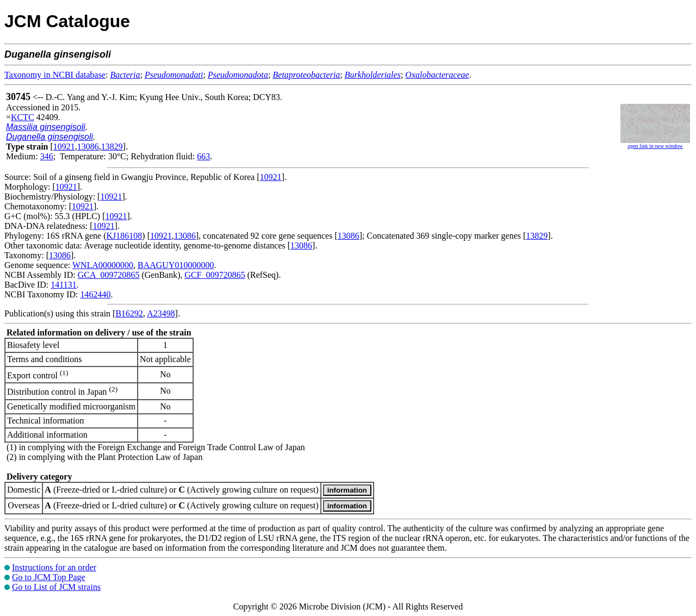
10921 (64, 147)
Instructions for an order (54, 567)
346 (47, 156)
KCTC (23, 117)
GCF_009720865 (215, 275)
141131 (63, 285)
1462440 (95, 294)
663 (203, 156)
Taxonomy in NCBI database (55, 75)
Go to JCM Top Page (49, 577)
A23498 (161, 313)
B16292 (129, 313)
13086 (88, 147)
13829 (112, 147)
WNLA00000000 (103, 265)
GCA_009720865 (109, 275)
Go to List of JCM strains (56, 587)
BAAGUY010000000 (176, 265)
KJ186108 (125, 236)
